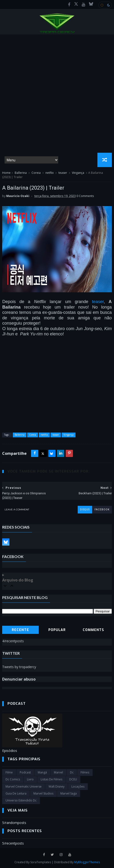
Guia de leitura (16, 793)
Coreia (36, 173)
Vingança (78, 173)
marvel (58, 772)
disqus (85, 510)
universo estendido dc (21, 800)
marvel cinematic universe (24, 786)
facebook (102, 510)
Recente (20, 630)
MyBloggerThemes (87, 862)
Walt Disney (57, 786)
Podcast (25, 772)
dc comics (13, 779)
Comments (93, 630)
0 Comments (85, 196)
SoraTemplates (41, 862)
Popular (57, 630)
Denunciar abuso (19, 679)
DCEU (73, 779)
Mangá (42, 772)
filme (9, 772)
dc (72, 772)
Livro (30, 779)
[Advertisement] (57, 94)
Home (6, 173)
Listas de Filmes (51, 779)
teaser (63, 173)
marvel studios (43, 793)
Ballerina (21, 173)
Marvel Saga (69, 793)
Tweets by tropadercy (19, 667)
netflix (50, 173)
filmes (85, 772)
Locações (78, 786)
